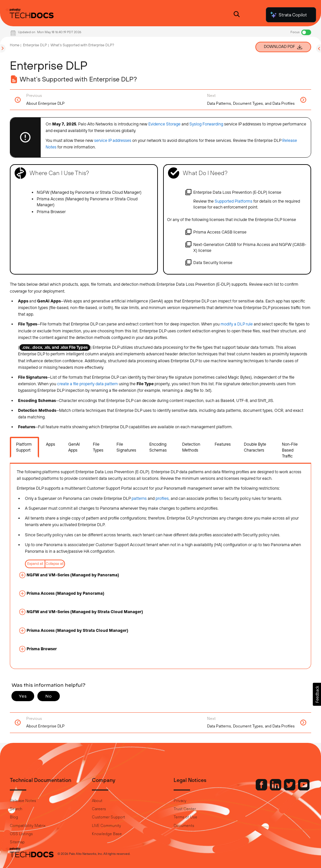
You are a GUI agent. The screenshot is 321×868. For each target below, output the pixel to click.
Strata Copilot (288, 15)
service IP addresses (113, 140)
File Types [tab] (98, 447)
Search (16, 809)
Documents (184, 826)
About (97, 801)
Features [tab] (223, 444)
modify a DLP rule (237, 324)
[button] (317, 694)
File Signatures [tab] (126, 447)
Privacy (180, 801)
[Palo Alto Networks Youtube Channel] (304, 789)
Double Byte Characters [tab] (255, 447)
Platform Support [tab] (24, 447)
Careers (99, 809)
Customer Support (108, 817)
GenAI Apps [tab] (74, 447)
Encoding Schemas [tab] (158, 447)
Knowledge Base (107, 834)
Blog (14, 817)
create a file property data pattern (87, 384)
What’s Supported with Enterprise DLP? (82, 45)
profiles (162, 498)
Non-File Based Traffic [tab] (290, 450)
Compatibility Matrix (28, 826)
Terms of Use (185, 817)
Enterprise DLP (35, 45)
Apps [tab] (51, 444)
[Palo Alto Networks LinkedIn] (276, 789)
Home (15, 45)
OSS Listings (21, 834)
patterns (139, 498)
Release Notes (23, 801)
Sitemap (17, 842)
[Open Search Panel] (237, 15)
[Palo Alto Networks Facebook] (262, 789)
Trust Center (185, 809)
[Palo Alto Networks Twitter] (290, 789)
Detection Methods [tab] (191, 447)
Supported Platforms (234, 201)
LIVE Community (107, 826)
